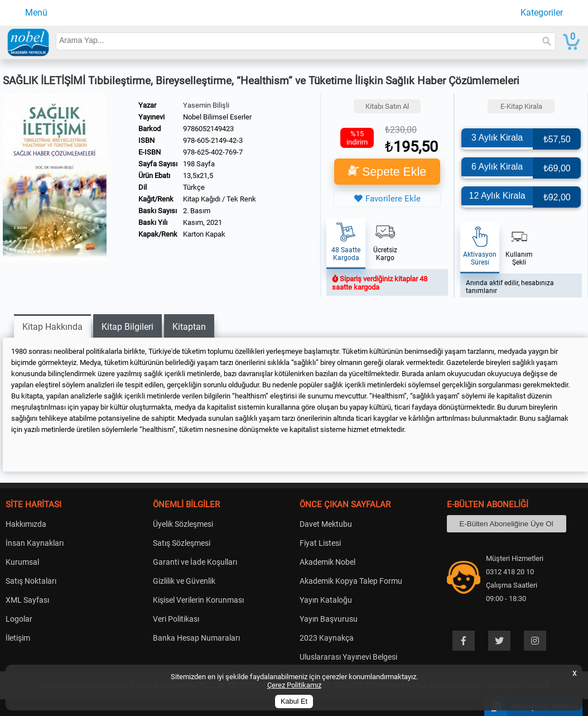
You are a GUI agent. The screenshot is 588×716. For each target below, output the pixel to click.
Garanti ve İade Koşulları (195, 562)
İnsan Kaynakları (35, 543)
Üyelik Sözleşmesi (183, 524)
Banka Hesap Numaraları (196, 638)
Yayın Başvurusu (329, 619)
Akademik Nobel (327, 562)
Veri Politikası (176, 619)
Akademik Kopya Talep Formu (351, 581)
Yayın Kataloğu (326, 600)
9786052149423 (208, 129)
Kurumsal (22, 562)
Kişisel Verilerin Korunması (198, 600)
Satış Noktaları (31, 581)
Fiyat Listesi (320, 543)
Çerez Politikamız (294, 685)
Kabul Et (294, 701)
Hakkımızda (26, 524)
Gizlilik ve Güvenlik (184, 581)
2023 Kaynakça (327, 638)
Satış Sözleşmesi (182, 543)
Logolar (19, 619)
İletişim (18, 638)
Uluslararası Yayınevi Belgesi (348, 657)
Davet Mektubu (326, 524)
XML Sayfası (27, 600)
